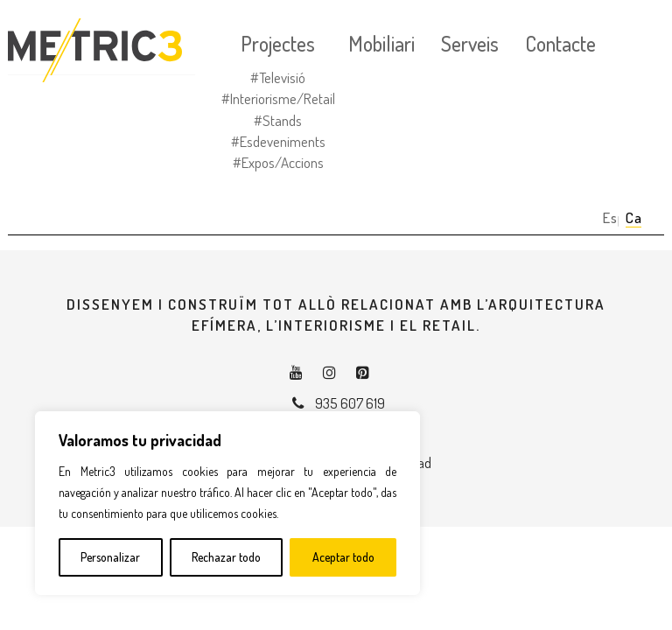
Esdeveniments (283, 141)
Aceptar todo (343, 557)
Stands (282, 120)
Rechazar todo (226, 557)
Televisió (282, 77)
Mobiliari (381, 44)
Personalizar (110, 557)
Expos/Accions (283, 162)
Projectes (278, 44)
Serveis (470, 44)
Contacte (560, 44)
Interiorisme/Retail (283, 98)
